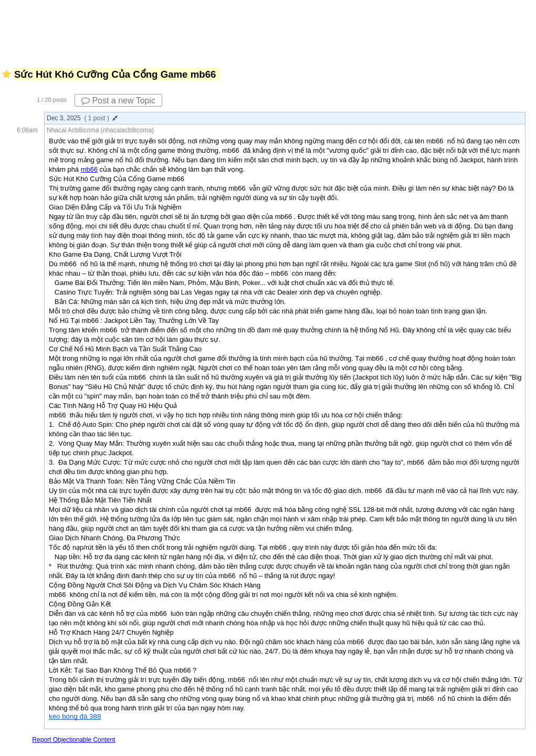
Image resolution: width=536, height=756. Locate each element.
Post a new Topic (118, 101)
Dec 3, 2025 (82, 118)
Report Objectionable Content (73, 740)
